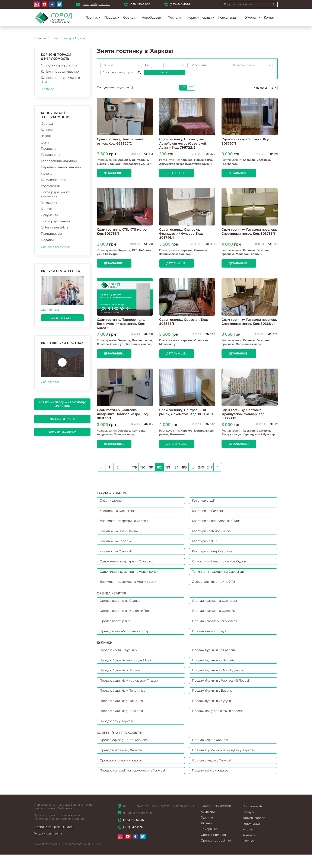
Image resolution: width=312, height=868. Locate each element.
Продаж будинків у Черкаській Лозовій (223, 689)
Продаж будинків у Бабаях (213, 700)
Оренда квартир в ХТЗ (117, 627)
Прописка (49, 149)
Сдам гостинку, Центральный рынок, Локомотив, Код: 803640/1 (186, 412)
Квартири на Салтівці (209, 512)
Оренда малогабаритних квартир (126, 638)
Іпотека (47, 174)
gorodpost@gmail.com (96, 4)
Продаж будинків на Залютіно (216, 668)
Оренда (47, 124)
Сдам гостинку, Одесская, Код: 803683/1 (184, 322)
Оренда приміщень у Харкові (123, 773)
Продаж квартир (54, 155)
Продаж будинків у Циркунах (123, 711)
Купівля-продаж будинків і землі (61, 80)
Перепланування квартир (61, 167)
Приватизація (51, 234)
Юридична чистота (56, 180)
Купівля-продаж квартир (60, 72)
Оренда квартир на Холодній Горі (126, 617)
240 (201, 468)
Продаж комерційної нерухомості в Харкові (134, 784)
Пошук (165, 72)
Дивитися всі (50, 310)
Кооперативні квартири (59, 161)
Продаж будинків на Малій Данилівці (221, 679)
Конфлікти (49, 209)
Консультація (228, 18)
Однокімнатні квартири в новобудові (221, 565)
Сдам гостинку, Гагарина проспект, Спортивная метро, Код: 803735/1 (249, 232)
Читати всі (48, 89)
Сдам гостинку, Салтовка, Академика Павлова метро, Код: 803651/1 (123, 414)
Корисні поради (200, 18)
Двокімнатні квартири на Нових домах (130, 587)
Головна (40, 38)
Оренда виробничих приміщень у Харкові (225, 762)
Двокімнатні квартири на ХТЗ (215, 587)
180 (143, 468)
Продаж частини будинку (120, 657)
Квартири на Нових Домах (120, 533)
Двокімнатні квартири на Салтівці (126, 523)
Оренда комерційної (216, 854)
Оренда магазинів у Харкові (122, 762)
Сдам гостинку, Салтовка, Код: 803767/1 (246, 141)
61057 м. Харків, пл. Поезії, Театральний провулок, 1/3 (158, 819)
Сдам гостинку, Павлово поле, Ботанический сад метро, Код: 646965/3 (121, 324)
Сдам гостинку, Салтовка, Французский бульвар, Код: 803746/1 (181, 234)
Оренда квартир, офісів (59, 65)
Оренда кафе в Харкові (211, 752)
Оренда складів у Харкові (213, 773)
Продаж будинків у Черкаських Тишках (130, 689)
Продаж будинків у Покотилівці (125, 700)
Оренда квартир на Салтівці (122, 606)
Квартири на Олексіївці (118, 512)
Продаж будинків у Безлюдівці (124, 722)
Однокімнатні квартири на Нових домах (131, 576)
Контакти (271, 18)
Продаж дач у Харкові (117, 732)
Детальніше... (114, 173)
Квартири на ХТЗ (206, 544)
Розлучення (50, 186)
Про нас (92, 18)
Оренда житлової (213, 848)
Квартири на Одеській (117, 555)
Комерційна (209, 842)
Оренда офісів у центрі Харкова (125, 752)
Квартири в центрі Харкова (214, 555)
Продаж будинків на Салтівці (215, 657)
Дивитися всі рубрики (56, 247)
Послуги (174, 18)
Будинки (207, 831)
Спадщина (49, 202)
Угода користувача (48, 847)
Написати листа (62, 419)
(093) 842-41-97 (180, 4)
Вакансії (248, 854)
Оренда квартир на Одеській (215, 617)
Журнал (251, 18)
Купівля (47, 130)
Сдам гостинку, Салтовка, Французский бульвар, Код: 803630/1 (243, 414)
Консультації (251, 837)
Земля (46, 136)
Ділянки (207, 837)
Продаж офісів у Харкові (212, 784)
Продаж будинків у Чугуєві (213, 711)
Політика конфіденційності (54, 840)
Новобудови (151, 18)
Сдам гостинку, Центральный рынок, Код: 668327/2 (120, 141)
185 (184, 468)
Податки (47, 240)
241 (209, 468)
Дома (45, 142)
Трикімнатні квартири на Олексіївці (220, 576)
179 (134, 468)
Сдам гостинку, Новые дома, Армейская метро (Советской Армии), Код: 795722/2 (183, 143)
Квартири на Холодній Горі (213, 533)
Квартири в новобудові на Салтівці (220, 523)
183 (168, 468)
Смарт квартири (112, 501)
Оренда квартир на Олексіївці (216, 606)
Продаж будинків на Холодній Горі (127, 668)
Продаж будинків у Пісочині (122, 679)
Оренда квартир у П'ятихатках (216, 627)
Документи (49, 215)
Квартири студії (204, 501)
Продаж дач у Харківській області (219, 722)
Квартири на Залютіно (117, 544)
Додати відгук (62, 318)
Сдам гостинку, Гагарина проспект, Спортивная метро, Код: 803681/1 (249, 322)
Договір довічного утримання (55, 194)
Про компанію (253, 820)
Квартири (208, 825)
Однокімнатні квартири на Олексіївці (129, 565)
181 (151, 468)
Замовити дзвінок (62, 432)
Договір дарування (56, 221)
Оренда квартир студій (210, 638)
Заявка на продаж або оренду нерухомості (62, 404)
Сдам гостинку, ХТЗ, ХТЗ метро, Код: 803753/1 (122, 232)
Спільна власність (55, 227)
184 (176, 468)
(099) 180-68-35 (140, 4)
